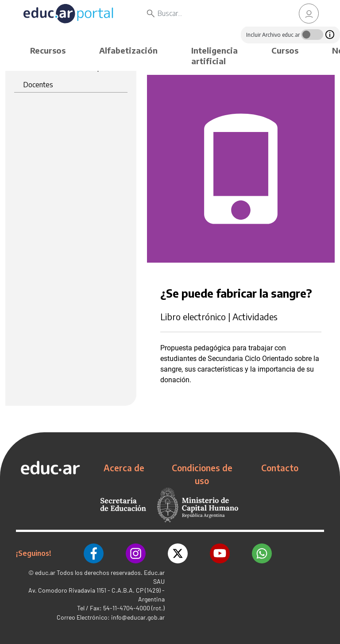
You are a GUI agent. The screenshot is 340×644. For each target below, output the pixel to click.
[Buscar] (217, 13)
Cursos (285, 50)
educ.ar (45, 572)
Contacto (280, 468)
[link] (309, 14)
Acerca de (124, 468)
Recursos (48, 50)
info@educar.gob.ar (138, 617)
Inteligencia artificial (214, 56)
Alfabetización (128, 50)
